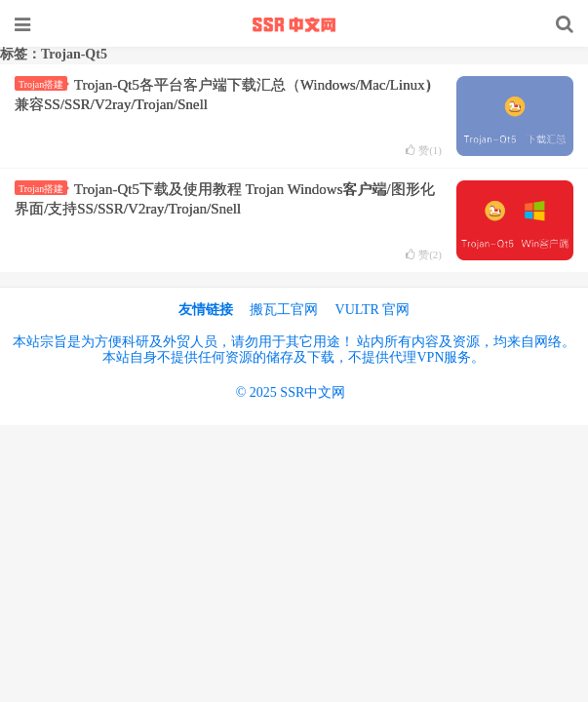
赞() (424, 151)
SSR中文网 (294, 24)
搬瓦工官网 (284, 310)
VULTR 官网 (373, 310)
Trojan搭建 (43, 84)
